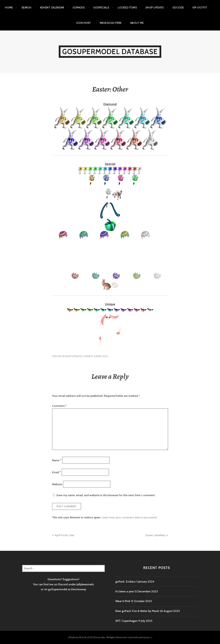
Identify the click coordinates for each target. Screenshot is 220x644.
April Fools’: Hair (64, 535)
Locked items (127, 8)
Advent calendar (52, 8)
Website (57, 484)
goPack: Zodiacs (125, 582)
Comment (59, 406)
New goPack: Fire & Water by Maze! (137, 611)
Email (56, 472)
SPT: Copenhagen (126, 621)
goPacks (79, 8)
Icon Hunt (84, 23)
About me (137, 23)
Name (57, 460)
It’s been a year (125, 591)
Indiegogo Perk (111, 23)
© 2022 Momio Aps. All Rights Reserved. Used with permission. (118, 637)
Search (26, 8)
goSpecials (101, 8)
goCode (178, 8)
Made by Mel (76, 637)
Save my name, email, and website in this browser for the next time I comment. (106, 495)
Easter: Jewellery (156, 535)
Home (9, 8)
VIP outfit (200, 8)
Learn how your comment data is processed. (129, 517)
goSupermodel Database (110, 52)
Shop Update (155, 8)
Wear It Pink (123, 601)
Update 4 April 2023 (96, 356)
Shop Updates (74, 356)
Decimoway (79, 589)
